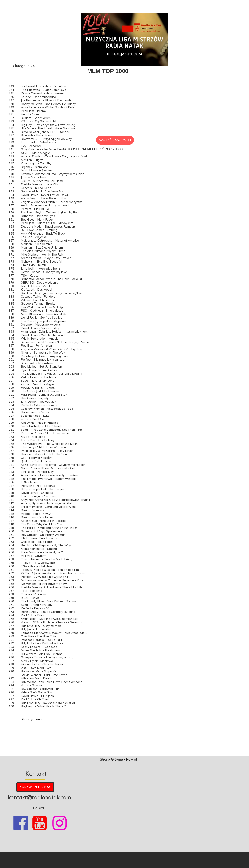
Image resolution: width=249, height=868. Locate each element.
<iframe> (195, 806)
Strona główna (31, 719)
